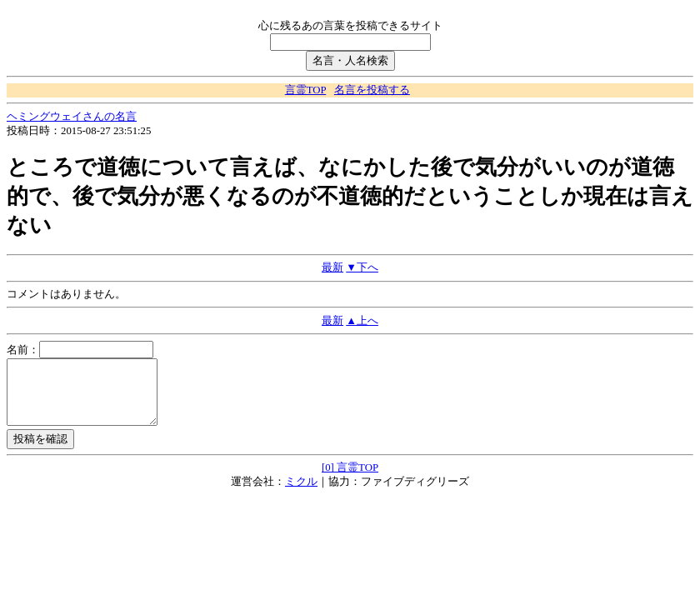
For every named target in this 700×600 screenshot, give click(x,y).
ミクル (301, 494)
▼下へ (362, 267)
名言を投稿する (372, 90)
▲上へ (362, 321)
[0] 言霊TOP (350, 480)
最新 (332, 267)
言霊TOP (305, 90)
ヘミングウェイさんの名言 (72, 117)
